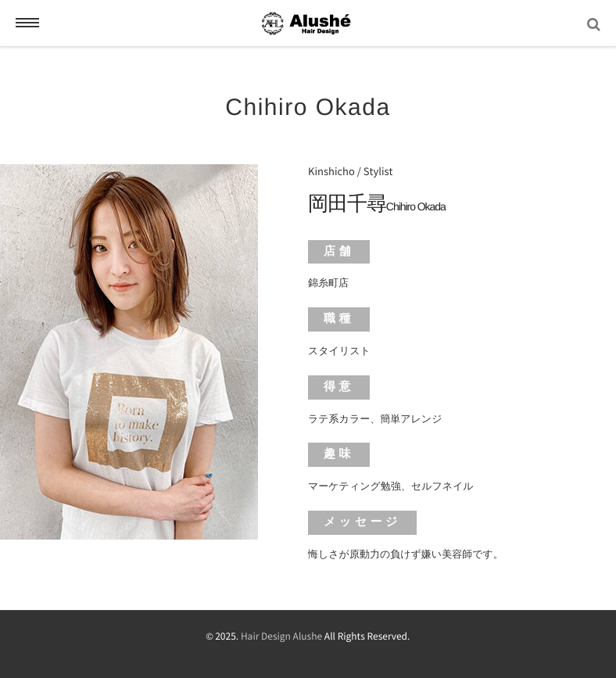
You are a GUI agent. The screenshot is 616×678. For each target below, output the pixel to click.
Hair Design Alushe (281, 637)
